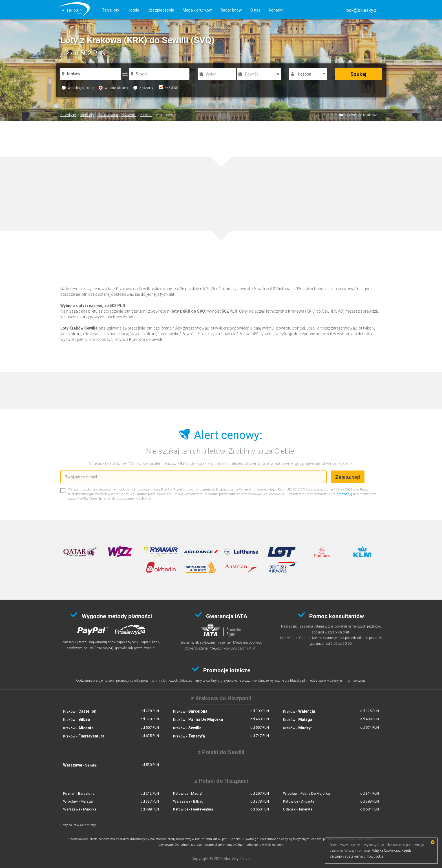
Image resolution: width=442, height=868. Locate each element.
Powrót (251, 74)
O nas (255, 10)
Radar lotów (231, 10)
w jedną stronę (78, 88)
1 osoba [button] (304, 74)
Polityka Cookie (383, 851)
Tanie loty (111, 10)
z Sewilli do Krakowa (361, 115)
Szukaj (358, 74)
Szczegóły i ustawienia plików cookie (356, 856)
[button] (362, 10)
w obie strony (113, 88)
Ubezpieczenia (161, 10)
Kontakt (276, 10)
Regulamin (409, 851)
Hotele (133, 10)
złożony (143, 88)
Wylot (211, 74)
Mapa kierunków (197, 10)
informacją (344, 494)
